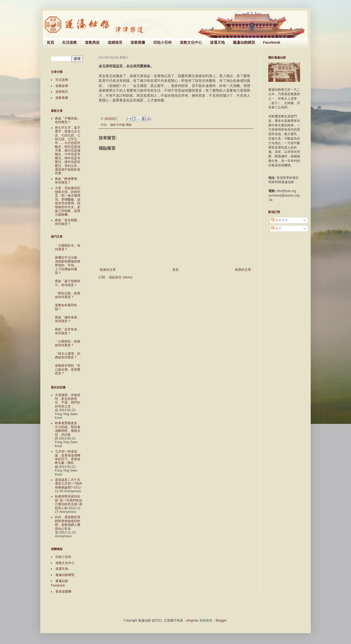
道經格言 (115, 42)
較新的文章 (108, 270)
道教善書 (138, 42)
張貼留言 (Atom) (120, 277)
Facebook (272, 42)
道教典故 (92, 42)
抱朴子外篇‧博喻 (121, 125)
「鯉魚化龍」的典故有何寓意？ (68, 295)
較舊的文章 (243, 270)
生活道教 (69, 42)
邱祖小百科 (163, 42)
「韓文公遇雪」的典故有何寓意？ (68, 356)
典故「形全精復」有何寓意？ (68, 222)
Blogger (221, 620)
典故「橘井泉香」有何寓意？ (68, 319)
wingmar (192, 620)
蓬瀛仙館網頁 (244, 42)
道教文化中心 (191, 42)
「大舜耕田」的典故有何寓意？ (68, 343)
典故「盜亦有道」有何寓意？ (68, 331)
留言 (276, 228)
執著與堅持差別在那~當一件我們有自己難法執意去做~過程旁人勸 (69, 502)
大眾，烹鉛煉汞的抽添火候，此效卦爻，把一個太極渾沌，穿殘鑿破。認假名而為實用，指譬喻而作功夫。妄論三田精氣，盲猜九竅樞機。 (68, 201)
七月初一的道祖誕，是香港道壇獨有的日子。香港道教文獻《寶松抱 (68, 459)
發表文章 (280, 220)
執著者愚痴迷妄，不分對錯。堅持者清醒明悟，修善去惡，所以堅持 (68, 431)
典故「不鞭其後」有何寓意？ (68, 120)
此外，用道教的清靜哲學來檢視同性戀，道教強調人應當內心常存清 (68, 525)
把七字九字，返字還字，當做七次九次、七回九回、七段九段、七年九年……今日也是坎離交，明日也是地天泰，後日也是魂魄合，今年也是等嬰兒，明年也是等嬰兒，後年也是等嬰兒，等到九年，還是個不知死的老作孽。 (68, 151)
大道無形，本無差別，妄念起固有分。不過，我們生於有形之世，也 (68, 403)
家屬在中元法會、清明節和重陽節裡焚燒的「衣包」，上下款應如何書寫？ (68, 265)
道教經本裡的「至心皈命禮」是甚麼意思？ (68, 369)
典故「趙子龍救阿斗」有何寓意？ (68, 283)
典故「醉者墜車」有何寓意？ (68, 181)
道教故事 (62, 86)
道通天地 (217, 42)
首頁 (50, 42)
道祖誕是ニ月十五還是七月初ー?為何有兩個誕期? (69, 484)
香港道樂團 (63, 592)
